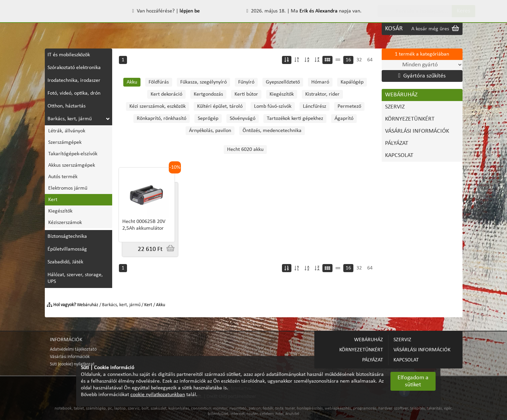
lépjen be (190, 11)
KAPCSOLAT (295, 29)
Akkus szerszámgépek (72, 165)
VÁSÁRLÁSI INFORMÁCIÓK (208, 29)
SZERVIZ (99, 29)
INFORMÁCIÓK (66, 340)
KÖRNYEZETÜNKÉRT (142, 29)
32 (359, 60)
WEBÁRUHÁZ (65, 29)
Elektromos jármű (68, 188)
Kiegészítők (60, 211)
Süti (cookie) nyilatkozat (72, 364)
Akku (161, 305)
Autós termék (63, 177)
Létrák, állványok (67, 131)
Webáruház (88, 305)
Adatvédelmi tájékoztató (73, 349)
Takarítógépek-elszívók (73, 154)
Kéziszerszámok (65, 223)
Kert (53, 200)
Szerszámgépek (65, 142)
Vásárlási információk (70, 357)
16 (348, 60)
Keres (451, 11)
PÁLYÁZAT (261, 29)
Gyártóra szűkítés (422, 76)
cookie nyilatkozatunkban (158, 395)
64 (370, 60)
